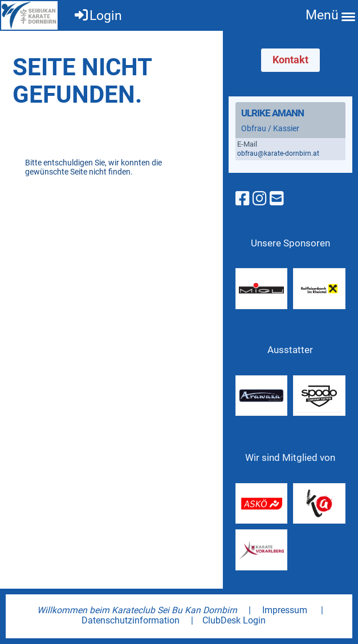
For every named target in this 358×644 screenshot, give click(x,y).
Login (97, 16)
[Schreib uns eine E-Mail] (277, 199)
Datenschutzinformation (131, 620)
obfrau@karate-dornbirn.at (278, 153)
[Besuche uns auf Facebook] (243, 199)
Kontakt (290, 60)
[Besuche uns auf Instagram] (260, 199)
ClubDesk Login (234, 620)
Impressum (285, 610)
